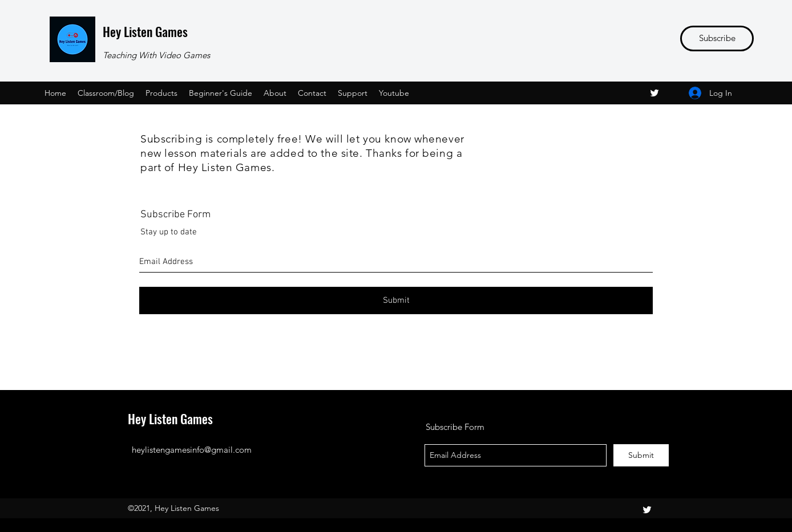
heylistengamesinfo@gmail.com (192, 450)
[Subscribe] (717, 38)
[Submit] (396, 300)
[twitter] (654, 93)
